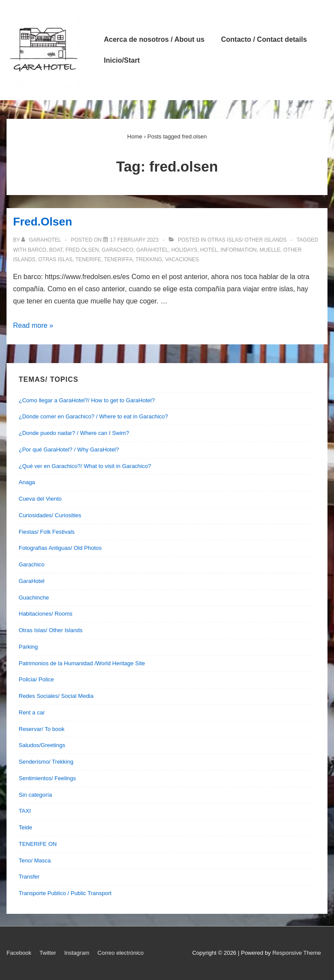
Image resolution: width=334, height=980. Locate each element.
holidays (184, 250)
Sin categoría (35, 795)
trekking (149, 259)
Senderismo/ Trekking (46, 762)
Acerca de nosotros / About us (154, 39)
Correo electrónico (120, 953)
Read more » (33, 325)
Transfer (29, 877)
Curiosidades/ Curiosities (50, 515)
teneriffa (118, 259)
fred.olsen (82, 250)
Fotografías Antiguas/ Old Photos (60, 548)
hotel (209, 250)
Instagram (77, 953)
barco (37, 250)
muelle (270, 250)
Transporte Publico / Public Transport (65, 893)
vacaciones (182, 259)
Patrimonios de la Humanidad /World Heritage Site (82, 663)
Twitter (48, 953)
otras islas (55, 259)
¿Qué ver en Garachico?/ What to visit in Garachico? (85, 466)
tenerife (88, 259)
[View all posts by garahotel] (42, 240)
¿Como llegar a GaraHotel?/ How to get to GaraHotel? (87, 400)
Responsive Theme (297, 953)
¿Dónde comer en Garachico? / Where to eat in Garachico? (93, 416)
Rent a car (32, 712)
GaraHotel (32, 581)
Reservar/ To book (42, 729)
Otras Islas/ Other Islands (247, 240)
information (239, 250)
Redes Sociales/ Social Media (56, 696)
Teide (25, 827)
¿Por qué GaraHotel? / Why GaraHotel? (69, 450)
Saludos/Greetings (42, 745)
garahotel (152, 250)
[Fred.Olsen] (134, 240)
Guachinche (34, 598)
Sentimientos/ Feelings (47, 778)
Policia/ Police (36, 679)
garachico (118, 250)
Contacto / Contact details (264, 39)
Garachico (32, 564)
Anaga (27, 482)
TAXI (25, 811)
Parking (28, 647)
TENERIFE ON (38, 844)
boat (56, 250)
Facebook (19, 953)
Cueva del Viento (40, 499)
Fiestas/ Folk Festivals (47, 532)
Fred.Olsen (43, 222)
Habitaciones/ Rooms (46, 614)
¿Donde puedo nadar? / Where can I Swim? (74, 433)
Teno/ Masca (35, 860)
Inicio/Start (122, 60)
